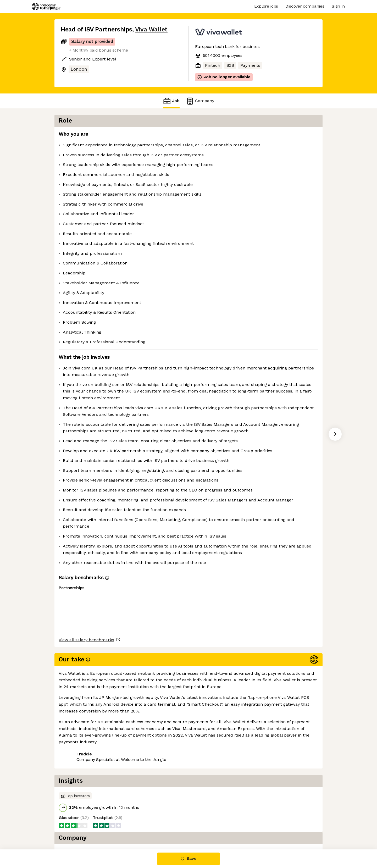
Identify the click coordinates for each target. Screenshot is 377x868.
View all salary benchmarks (86, 807)
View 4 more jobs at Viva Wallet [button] (129, 828)
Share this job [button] (75, 828)
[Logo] (46, 7)
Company (200, 101)
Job (171, 101)
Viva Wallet (151, 29)
